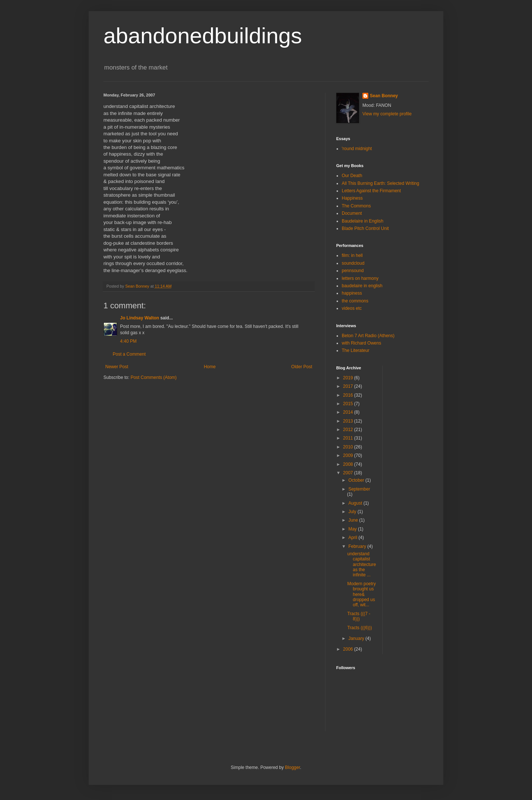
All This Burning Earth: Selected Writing (381, 183)
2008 (349, 464)
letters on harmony (360, 278)
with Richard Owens (362, 343)
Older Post (302, 367)
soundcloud (353, 263)
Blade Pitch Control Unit (365, 228)
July (353, 512)
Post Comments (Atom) (154, 377)
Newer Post (117, 367)
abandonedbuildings (203, 36)
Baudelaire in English (363, 221)
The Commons (356, 206)
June (354, 520)
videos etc (352, 308)
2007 (349, 473)
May (353, 529)
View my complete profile (387, 114)
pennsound (353, 271)
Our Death (352, 176)
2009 (349, 455)
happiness (352, 293)
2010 (349, 447)
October (357, 480)
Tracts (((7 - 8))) (359, 616)
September (359, 489)
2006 (349, 649)
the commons (355, 301)
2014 (349, 412)
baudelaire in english (362, 286)
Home (210, 367)
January (357, 638)
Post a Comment (129, 354)
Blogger (292, 767)
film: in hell (352, 255)
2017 (349, 386)
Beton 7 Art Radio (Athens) (368, 336)
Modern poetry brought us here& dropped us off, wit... (362, 594)
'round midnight (357, 149)
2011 (349, 438)
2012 (349, 430)
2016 (349, 395)
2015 (349, 404)
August (356, 503)
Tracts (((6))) (360, 628)
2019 (349, 378)
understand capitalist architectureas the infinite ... (362, 565)
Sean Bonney (384, 96)
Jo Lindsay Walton (140, 318)
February (358, 546)
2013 (349, 421)
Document (352, 213)
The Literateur (356, 350)
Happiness (352, 198)
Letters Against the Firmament (371, 191)
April (353, 538)
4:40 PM (128, 341)
